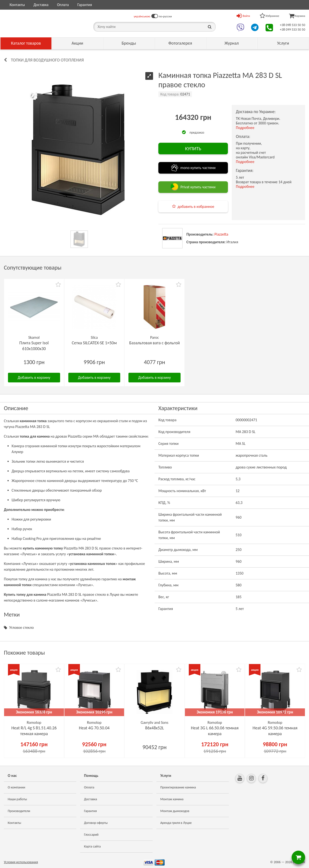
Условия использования (21, 862)
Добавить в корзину (34, 377)
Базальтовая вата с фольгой (154, 343)
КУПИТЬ (193, 149)
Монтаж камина (172, 799)
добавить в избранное (196, 207)
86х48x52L (154, 728)
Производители (19, 811)
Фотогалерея (180, 43)
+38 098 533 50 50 (292, 25)
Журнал (232, 43)
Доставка (41, 5)
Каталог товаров (26, 43)
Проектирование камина (178, 787)
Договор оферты (96, 823)
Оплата (63, 5)
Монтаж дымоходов (175, 811)
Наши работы (17, 799)
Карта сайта (92, 846)
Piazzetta (221, 234)
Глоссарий (91, 835)
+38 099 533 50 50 (292, 30)
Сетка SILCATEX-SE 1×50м (94, 343)
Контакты (17, 5)
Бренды (129, 43)
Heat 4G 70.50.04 (94, 728)
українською (142, 16)
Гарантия (84, 5)
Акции (77, 43)
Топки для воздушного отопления (47, 60)
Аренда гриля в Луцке (176, 823)
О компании (16, 787)
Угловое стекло (21, 627)
